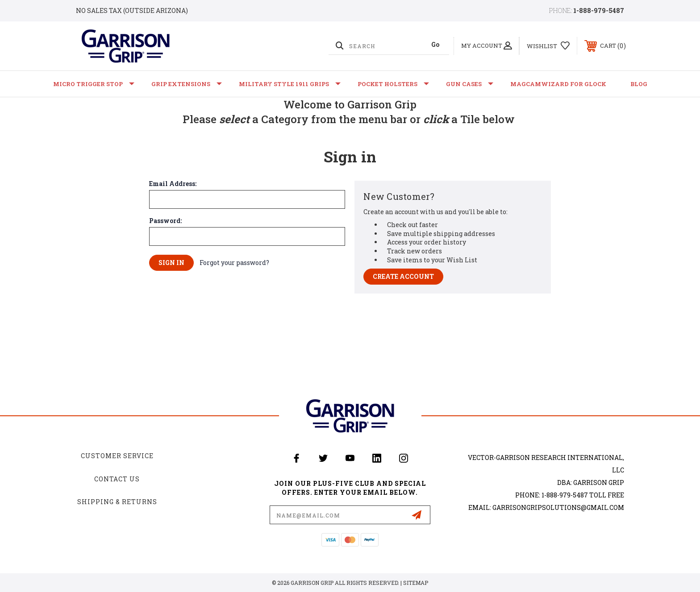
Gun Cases (470, 84)
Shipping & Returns (117, 502)
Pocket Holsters (393, 84)
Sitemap (416, 583)
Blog (639, 84)
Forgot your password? (234, 263)
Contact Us (117, 479)
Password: (165, 221)
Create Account (403, 276)
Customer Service (117, 456)
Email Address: (173, 184)
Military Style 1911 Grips (290, 84)
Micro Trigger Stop (94, 84)
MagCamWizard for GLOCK (558, 84)
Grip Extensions (187, 84)
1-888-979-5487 (599, 10)
